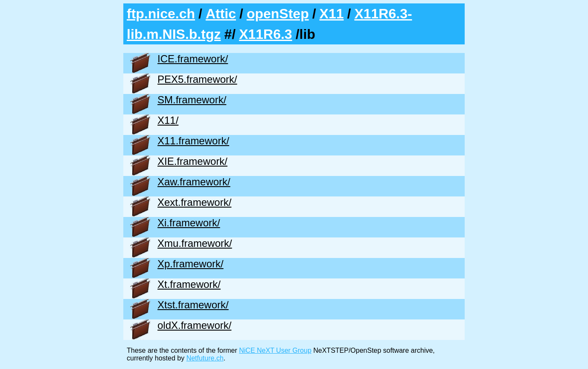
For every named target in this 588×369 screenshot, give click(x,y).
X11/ (168, 120)
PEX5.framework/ (197, 79)
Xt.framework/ (189, 284)
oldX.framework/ (194, 325)
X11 (332, 14)
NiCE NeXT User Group (275, 350)
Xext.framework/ (194, 202)
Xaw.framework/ (194, 182)
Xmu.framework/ (195, 243)
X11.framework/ (193, 141)
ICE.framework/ (193, 59)
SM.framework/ (192, 100)
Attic (221, 14)
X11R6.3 (266, 34)
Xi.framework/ (189, 223)
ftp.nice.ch (161, 14)
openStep (278, 14)
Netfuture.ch (205, 358)
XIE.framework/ (192, 161)
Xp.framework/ (191, 264)
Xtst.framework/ (193, 305)
